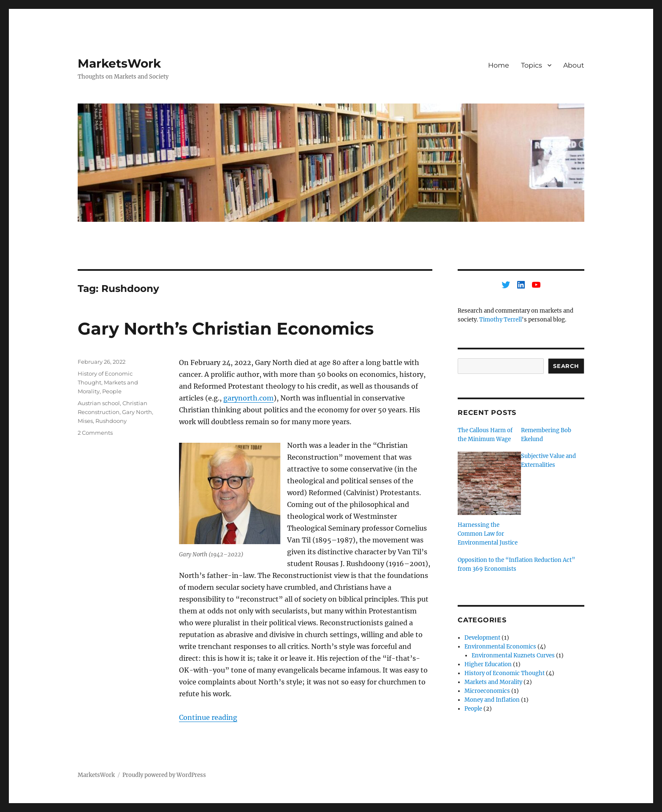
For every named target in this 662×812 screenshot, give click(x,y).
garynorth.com (248, 398)
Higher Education (488, 664)
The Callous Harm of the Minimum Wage (485, 435)
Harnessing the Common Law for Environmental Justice (488, 534)
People (112, 391)
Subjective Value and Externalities (548, 460)
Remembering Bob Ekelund (546, 435)
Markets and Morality (493, 682)
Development (482, 638)
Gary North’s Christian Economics (226, 328)
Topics (532, 65)
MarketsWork (119, 63)
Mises (85, 421)
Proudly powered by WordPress (164, 775)
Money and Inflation (492, 700)
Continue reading (208, 717)
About (574, 65)
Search (566, 366)
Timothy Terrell (501, 320)
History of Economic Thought (505, 673)
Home (499, 65)
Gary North (137, 412)
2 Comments (95, 433)
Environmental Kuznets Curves (513, 655)
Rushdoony (111, 421)
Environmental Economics (500, 647)
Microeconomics (487, 691)
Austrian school (99, 403)
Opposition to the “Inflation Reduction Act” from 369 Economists (516, 564)
